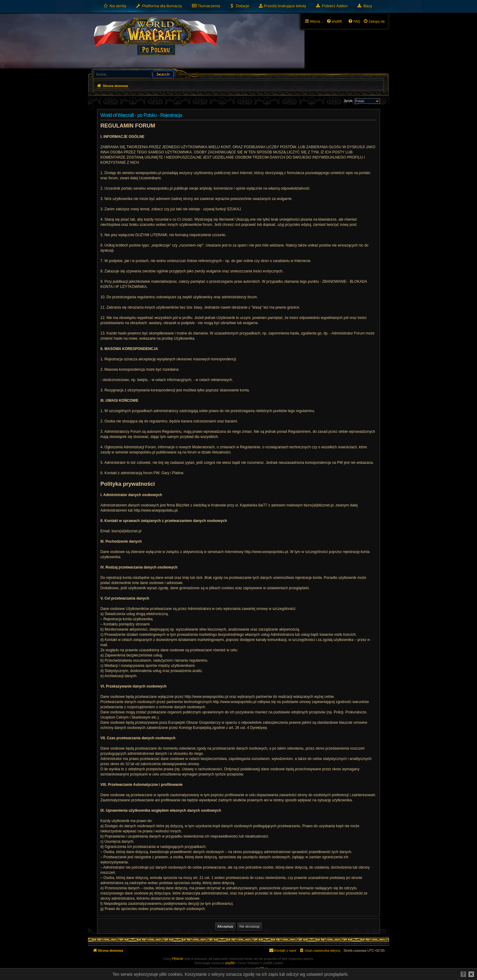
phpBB (230, 963)
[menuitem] (115, 6)
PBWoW (178, 959)
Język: (348, 101)
